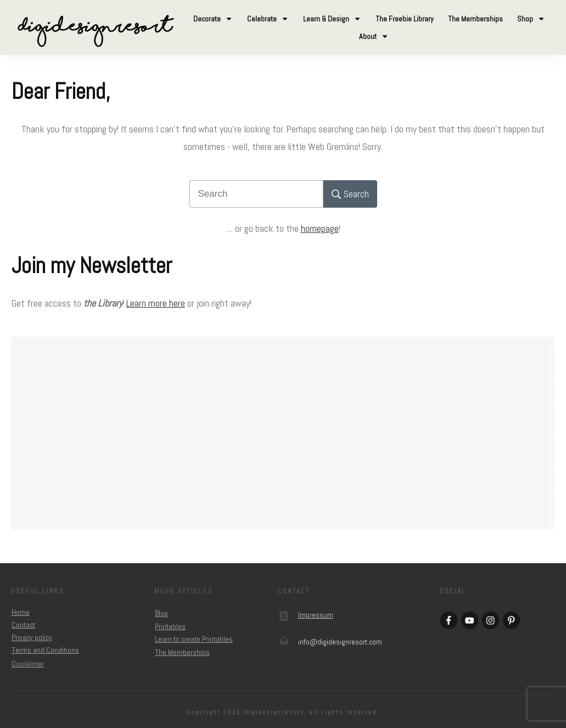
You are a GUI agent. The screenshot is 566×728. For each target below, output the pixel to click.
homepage (320, 228)
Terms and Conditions (45, 650)
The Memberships (182, 652)
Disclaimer (28, 664)
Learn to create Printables (194, 639)
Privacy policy (32, 637)
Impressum (316, 615)
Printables (170, 626)
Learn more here (156, 303)
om (340, 642)
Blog (161, 613)
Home (21, 612)
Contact (23, 625)
